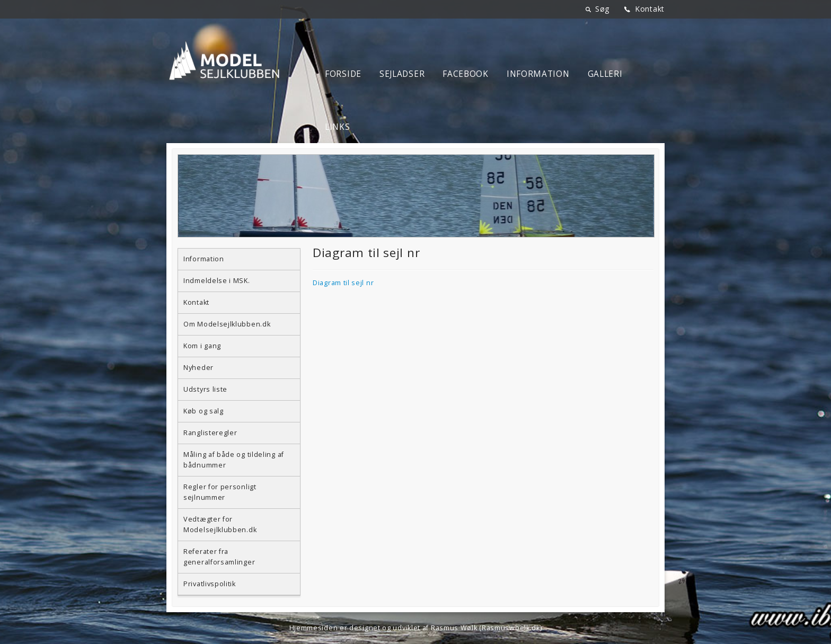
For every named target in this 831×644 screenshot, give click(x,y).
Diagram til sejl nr (343, 283)
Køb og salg (204, 411)
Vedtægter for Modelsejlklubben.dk (220, 524)
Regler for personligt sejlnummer (220, 492)
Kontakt (650, 9)
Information (538, 74)
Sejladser (402, 74)
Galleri (605, 74)
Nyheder (198, 368)
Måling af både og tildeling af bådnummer (234, 460)
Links (338, 127)
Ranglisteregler (210, 433)
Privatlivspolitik (210, 584)
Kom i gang (202, 346)
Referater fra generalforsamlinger (219, 557)
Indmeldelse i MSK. (217, 281)
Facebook (466, 74)
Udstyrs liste (205, 389)
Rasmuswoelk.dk (511, 628)
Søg (602, 9)
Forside (343, 74)
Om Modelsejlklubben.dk (227, 324)
